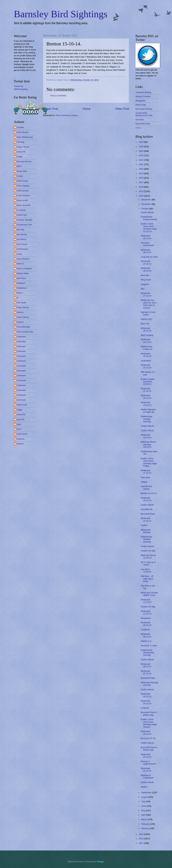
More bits (145, 275)
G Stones (21, 210)
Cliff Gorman (23, 191)
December (146, 200)
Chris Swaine (23, 186)
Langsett (145, 284)
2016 (141, 187)
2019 (141, 173)
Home (87, 109)
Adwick (144, 482)
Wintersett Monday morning (149, 684)
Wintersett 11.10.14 (146, 612)
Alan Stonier (23, 132)
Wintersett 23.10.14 (146, 355)
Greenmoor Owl (24, 225)
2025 (141, 147)
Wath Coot (22, 405)
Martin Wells (23, 273)
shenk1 (20, 444)
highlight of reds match (148, 313)
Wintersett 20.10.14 (146, 397)
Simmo (20, 312)
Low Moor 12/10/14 (146, 570)
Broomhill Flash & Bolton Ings (149, 749)
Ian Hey (21, 230)
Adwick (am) (146, 319)
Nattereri (21, 283)
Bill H (19, 166)
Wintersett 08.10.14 (146, 665)
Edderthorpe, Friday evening (149, 218)
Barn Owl (145, 324)
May (143, 811)
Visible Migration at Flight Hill (148, 411)
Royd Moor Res (143, 124)
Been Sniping (147, 335)
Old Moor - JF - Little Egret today (148, 579)
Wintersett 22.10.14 (146, 366)
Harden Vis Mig (148, 551)
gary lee (21, 419)
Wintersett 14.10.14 (146, 519)
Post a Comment (58, 96)
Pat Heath (22, 303)
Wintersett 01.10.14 (146, 770)
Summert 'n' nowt (149, 646)
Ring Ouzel (146, 280)
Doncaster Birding (144, 109)
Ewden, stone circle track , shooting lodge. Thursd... (149, 723)
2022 (141, 160)
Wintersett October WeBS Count (149, 594)
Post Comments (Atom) (67, 115)
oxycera (21, 439)
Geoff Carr (22, 215)
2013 (141, 834)
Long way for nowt (149, 257)
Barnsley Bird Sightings (61, 14)
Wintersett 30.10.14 (146, 251)
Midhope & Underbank (147, 777)
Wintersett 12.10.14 (146, 601)
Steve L (21, 322)
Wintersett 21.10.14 (146, 390)
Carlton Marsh (147, 212)
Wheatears (146, 618)
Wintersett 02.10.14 (146, 756)
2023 (141, 155)
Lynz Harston (23, 259)
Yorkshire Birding (143, 92)
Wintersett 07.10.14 (146, 672)
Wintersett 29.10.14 (146, 262)
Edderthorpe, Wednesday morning (147, 653)
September (147, 793)
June (144, 806)
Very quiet (145, 477)
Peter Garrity (23, 307)
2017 (141, 182)
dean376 (21, 414)
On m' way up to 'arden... (148, 563)
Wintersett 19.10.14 (146, 404)
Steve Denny (23, 317)
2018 (141, 178)
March (144, 819)
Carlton (144, 525)
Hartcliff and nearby (146, 488)
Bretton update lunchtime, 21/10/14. (147, 382)
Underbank (146, 361)
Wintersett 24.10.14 (146, 341)
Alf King (21, 142)
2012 (141, 839)
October (145, 209)
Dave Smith (22, 200)
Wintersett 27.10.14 (146, 294)
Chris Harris (23, 181)
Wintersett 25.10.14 (146, 329)
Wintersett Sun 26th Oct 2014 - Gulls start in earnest (149, 304)
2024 (141, 151)
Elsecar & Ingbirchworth (148, 763)
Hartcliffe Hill (147, 509)
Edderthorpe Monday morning (146, 539)
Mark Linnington (25, 268)
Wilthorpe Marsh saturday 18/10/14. (148, 444)
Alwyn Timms (23, 147)
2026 (141, 142)
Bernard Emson (24, 161)
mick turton (22, 434)
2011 (141, 843)
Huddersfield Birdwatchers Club (144, 114)
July (143, 801)
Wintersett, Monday (146, 531)
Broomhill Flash (148, 514)
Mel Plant (21, 278)
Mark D (20, 264)
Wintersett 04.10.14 (146, 702)
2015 (141, 191)
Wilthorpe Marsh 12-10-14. (148, 556)
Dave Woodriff (24, 205)
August (145, 797)
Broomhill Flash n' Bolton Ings (149, 714)
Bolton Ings (141, 105)
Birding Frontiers (143, 96)
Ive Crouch (22, 244)
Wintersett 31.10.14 (146, 237)
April (144, 815)
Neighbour (22, 288)
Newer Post (51, 109)
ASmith (20, 127)
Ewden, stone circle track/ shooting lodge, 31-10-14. (149, 227)
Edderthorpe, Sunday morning (147, 419)
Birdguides (140, 101)
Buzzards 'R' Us (148, 738)
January (145, 828)
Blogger (100, 862)
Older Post (122, 109)
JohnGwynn (23, 249)
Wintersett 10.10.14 (146, 624)
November (146, 204)
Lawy (19, 254)
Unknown (21, 337)
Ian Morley (22, 234)
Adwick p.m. (146, 641)
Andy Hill (21, 152)
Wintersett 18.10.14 (146, 436)
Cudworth (145, 630)
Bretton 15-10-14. (149, 493)
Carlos (20, 176)
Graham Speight (25, 220)
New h (20, 293)
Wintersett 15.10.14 (146, 499)
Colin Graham (23, 196)
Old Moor (140, 120)
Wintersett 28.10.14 (146, 269)
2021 (141, 164)
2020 (141, 169)
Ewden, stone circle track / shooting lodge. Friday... (149, 462)
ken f (19, 429)
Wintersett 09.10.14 (146, 635)
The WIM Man (24, 327)
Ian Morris (22, 239)
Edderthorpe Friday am (147, 348)
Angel (20, 157)
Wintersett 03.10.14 (146, 733)
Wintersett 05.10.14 (146, 695)
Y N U (138, 128)
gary (19, 424)
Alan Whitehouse (25, 137)
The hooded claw (25, 332)
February (146, 824)
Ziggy (20, 410)
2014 (141, 196)
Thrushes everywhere (147, 244)
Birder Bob (22, 171)
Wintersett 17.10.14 (146, 472)
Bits (142, 289)
